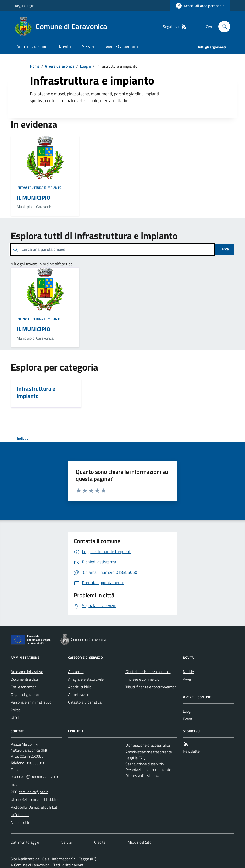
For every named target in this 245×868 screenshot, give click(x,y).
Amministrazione (32, 46)
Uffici (15, 717)
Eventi (188, 719)
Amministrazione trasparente (149, 752)
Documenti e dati (24, 679)
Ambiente (76, 672)
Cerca (224, 249)
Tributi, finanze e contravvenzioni (151, 691)
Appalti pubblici (80, 687)
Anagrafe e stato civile (86, 679)
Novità (65, 46)
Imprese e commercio (142, 679)
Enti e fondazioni (24, 687)
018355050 (35, 763)
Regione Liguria (26, 6)
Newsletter (192, 751)
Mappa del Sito (139, 842)
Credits (100, 842)
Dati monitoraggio (25, 842)
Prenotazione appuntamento (148, 770)
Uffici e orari (20, 815)
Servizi (88, 46)
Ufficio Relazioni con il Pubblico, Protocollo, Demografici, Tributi (35, 803)
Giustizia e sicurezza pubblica (148, 672)
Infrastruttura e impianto (39, 187)
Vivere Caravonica (122, 46)
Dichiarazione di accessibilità (148, 745)
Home (35, 66)
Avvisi (188, 679)
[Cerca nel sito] (222, 27)
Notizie (188, 672)
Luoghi (85, 66)
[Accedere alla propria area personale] (200, 6)
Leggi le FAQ (135, 758)
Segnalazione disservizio (145, 764)
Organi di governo (25, 695)
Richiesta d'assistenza (143, 776)
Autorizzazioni (79, 695)
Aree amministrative (27, 672)
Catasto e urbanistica (85, 702)
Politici (16, 710)
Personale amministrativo (31, 702)
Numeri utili (20, 822)
